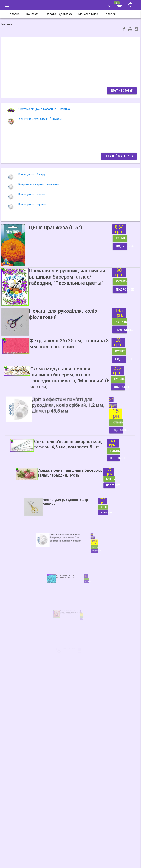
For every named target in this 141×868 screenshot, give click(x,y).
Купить (99, 242)
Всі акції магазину (119, 156)
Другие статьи (122, 91)
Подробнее (99, 246)
